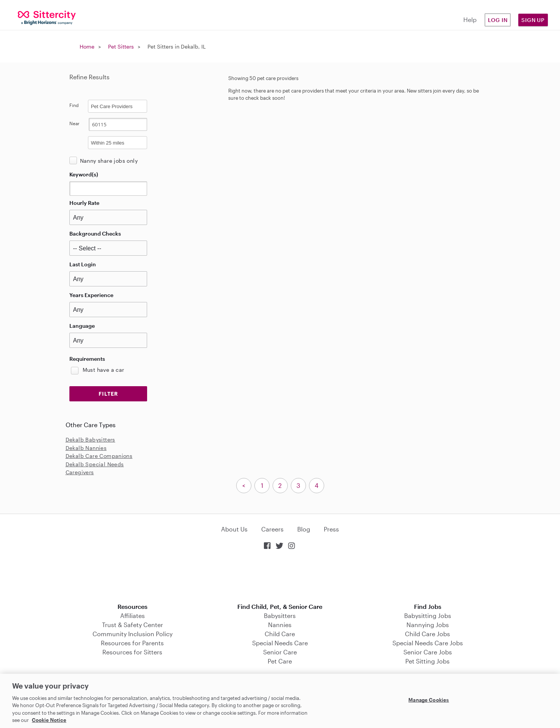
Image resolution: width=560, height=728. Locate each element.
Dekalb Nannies (86, 448)
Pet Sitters (121, 46)
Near (75, 123)
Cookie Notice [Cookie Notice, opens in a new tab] (49, 720)
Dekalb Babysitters (90, 439)
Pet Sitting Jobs (427, 661)
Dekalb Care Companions (99, 456)
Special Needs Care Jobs (428, 643)
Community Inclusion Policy (133, 634)
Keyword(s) (84, 174)
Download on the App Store (280, 577)
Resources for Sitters (132, 652)
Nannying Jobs (428, 625)
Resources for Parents (132, 643)
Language (82, 326)
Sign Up (533, 20)
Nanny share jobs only (109, 161)
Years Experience (91, 295)
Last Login (83, 264)
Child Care (280, 634)
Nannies (280, 625)
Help (470, 20)
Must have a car (104, 370)
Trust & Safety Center (133, 625)
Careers (272, 529)
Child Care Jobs (427, 634)
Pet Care (280, 661)
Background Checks (95, 233)
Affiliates (133, 616)
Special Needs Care (280, 643)
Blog (304, 529)
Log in (498, 20)
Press (331, 529)
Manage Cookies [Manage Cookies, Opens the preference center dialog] (429, 700)
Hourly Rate (84, 203)
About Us (234, 529)
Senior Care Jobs (428, 652)
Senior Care (280, 652)
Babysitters (280, 616)
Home (87, 46)
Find (74, 105)
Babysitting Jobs (428, 616)
